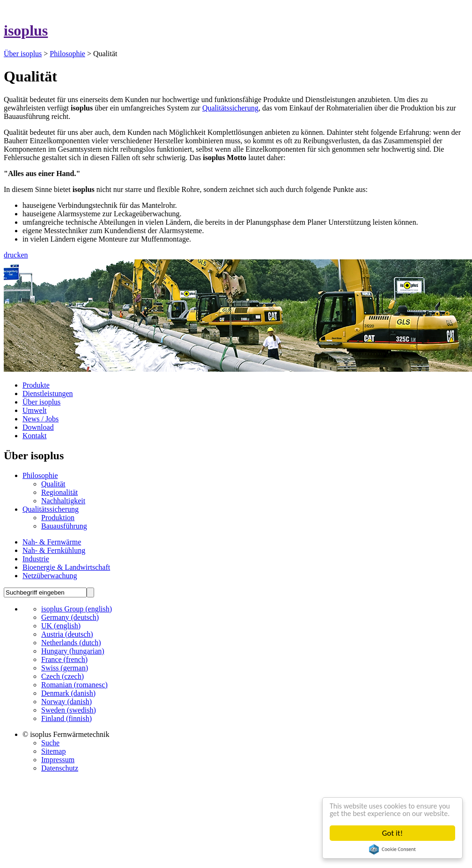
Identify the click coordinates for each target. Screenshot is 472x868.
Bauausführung (64, 526)
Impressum (58, 760)
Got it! (392, 833)
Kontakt (35, 436)
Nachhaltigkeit (63, 501)
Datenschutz (60, 768)
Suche (50, 743)
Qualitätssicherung (230, 108)
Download (38, 427)
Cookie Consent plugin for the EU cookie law (392, 849)
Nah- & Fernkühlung (54, 550)
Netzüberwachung (50, 576)
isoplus (26, 30)
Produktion (58, 518)
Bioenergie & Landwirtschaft (66, 567)
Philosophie (67, 54)
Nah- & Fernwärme (52, 542)
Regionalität (59, 492)
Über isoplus (23, 54)
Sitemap (53, 751)
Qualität (53, 484)
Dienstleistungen (48, 394)
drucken (16, 255)
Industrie (36, 559)
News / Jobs (41, 419)
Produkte (36, 385)
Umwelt (35, 410)
